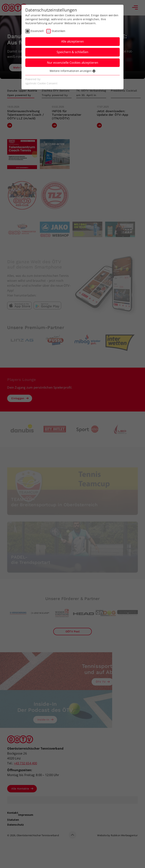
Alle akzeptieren (72, 41)
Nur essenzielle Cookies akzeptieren (73, 63)
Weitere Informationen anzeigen (72, 71)
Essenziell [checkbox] (37, 31)
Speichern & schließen (72, 52)
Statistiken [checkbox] (59, 31)
